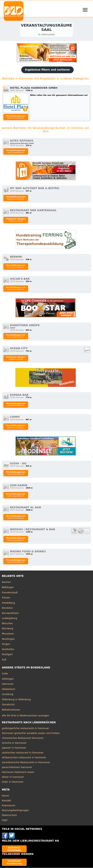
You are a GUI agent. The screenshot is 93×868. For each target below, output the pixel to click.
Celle (5, 674)
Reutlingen (8, 639)
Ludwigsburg (9, 619)
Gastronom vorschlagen (14, 849)
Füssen (6, 598)
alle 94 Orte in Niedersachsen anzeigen (26, 716)
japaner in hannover (14, 748)
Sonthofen (8, 649)
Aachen (6, 582)
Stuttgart (7, 655)
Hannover (8, 684)
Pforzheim (8, 634)
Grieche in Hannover (14, 743)
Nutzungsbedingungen (15, 811)
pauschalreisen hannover (17, 768)
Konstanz (7, 608)
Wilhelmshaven (11, 710)
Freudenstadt (10, 593)
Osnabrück (8, 705)
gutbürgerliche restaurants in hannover (26, 729)
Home (5, 796)
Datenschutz (9, 815)
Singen (6, 644)
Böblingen (8, 588)
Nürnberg (8, 629)
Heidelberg (8, 603)
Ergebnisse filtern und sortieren (47, 70)
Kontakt (6, 801)
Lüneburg (8, 695)
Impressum (9, 806)
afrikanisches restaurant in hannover (24, 758)
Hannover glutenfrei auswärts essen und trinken (31, 733)
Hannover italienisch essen (18, 772)
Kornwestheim (10, 613)
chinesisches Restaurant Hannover (23, 738)
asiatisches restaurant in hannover (23, 753)
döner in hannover (13, 777)
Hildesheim (9, 689)
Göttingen (8, 679)
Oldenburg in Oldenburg (16, 700)
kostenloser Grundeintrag (14, 862)
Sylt (4, 660)
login (5, 820)
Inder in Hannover (13, 782)
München (7, 624)
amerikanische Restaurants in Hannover (26, 763)
